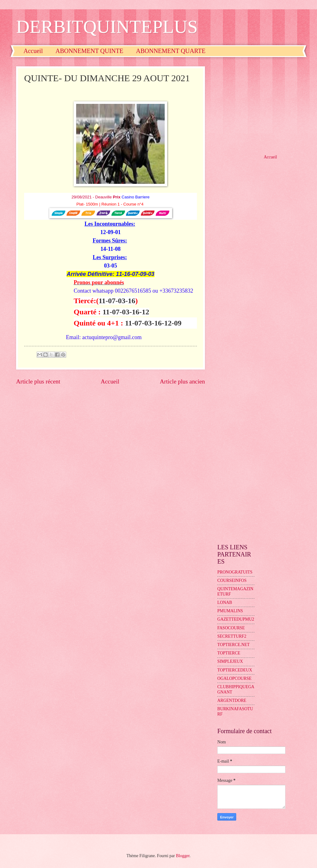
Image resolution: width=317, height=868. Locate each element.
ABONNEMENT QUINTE (89, 51)
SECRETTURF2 (232, 636)
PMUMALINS (230, 611)
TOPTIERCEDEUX (235, 670)
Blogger (183, 856)
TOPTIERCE (229, 653)
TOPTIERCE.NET (233, 645)
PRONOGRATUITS (235, 572)
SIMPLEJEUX (230, 661)
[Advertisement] (259, 105)
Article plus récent (38, 381)
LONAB (225, 602)
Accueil (33, 51)
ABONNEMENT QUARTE (171, 51)
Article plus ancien (182, 381)
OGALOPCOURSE (234, 678)
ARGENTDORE (232, 700)
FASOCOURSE (231, 628)
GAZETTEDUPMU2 (236, 619)
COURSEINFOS (232, 580)
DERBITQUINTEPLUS (107, 27)
